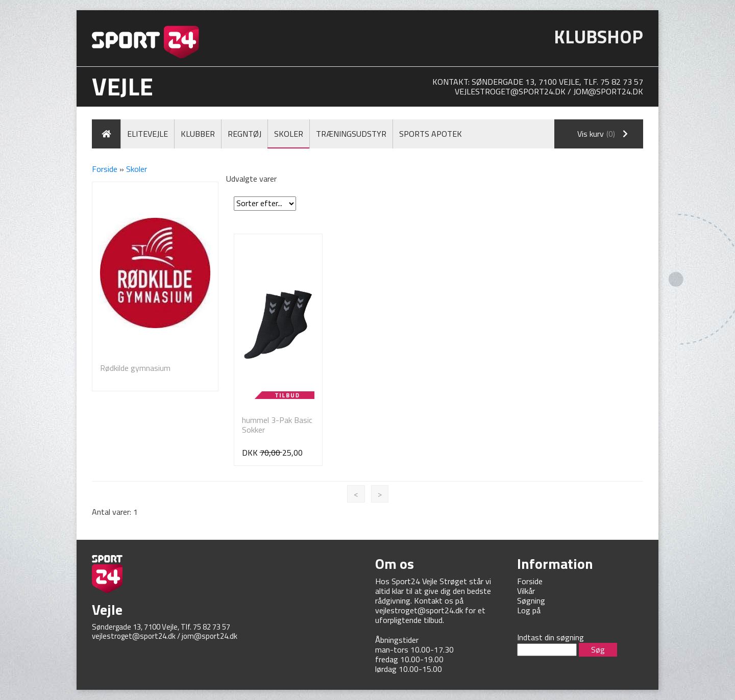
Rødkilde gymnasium (135, 368)
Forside (105, 169)
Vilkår (526, 591)
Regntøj (244, 134)
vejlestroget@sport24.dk (510, 91)
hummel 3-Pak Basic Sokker (277, 425)
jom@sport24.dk (608, 91)
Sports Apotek (431, 134)
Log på (529, 610)
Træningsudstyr (351, 134)
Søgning (531, 601)
